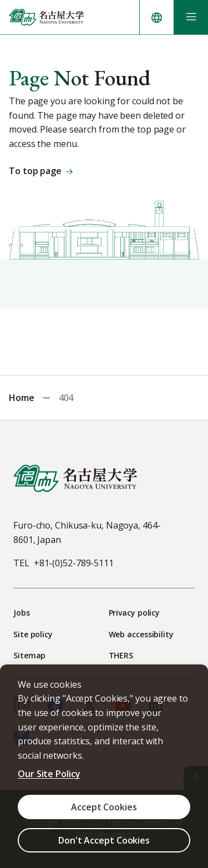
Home (22, 398)
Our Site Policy (49, 774)
